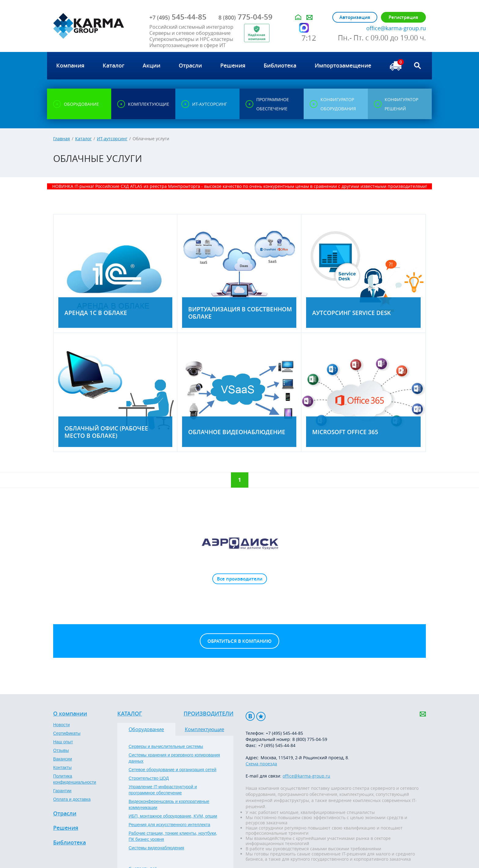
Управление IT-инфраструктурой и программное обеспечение (163, 790)
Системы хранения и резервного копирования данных (174, 758)
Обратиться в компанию (239, 641)
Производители (208, 714)
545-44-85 (178, 17)
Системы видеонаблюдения (156, 848)
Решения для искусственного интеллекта (169, 825)
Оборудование (146, 729)
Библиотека (69, 843)
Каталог (83, 139)
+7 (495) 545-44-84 (277, 745)
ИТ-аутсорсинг (112, 139)
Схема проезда (261, 764)
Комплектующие (205, 729)
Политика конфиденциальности (75, 779)
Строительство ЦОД (149, 778)
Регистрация (403, 17)
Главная (62, 139)
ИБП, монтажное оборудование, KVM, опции (173, 816)
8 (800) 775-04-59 (310, 739)
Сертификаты (67, 733)
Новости (61, 725)
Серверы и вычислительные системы (166, 746)
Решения (66, 828)
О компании (70, 714)
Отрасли (65, 814)
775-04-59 (245, 17)
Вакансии (63, 759)
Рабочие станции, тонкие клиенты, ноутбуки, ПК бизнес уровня (173, 836)
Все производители (240, 579)
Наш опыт (63, 742)
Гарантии (62, 791)
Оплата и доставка (72, 799)
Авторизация (355, 17)
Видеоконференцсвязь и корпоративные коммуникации (169, 804)
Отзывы (61, 750)
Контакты (62, 767)
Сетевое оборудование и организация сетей (172, 770)
